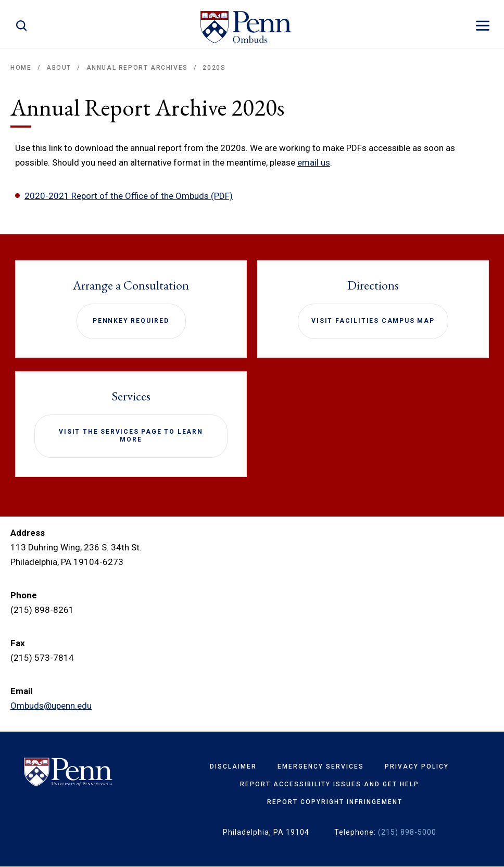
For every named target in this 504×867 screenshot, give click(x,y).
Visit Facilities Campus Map (373, 321)
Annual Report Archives (137, 68)
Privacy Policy (417, 767)
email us (314, 162)
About (59, 68)
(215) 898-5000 (407, 832)
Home (21, 68)
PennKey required (131, 321)
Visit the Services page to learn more (131, 436)
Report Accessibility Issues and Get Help (330, 784)
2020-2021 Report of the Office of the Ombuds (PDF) (129, 196)
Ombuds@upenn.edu (51, 706)
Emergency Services (321, 767)
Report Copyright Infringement (335, 802)
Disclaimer (233, 767)
